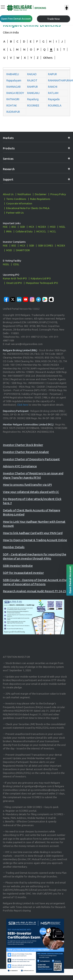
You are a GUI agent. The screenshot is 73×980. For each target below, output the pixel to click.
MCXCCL (41, 231)
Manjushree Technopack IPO (42, 283)
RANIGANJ (33, 93)
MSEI (53, 227)
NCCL (53, 231)
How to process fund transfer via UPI (27, 485)
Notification (24, 194)
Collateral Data (24, 231)
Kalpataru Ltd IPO (41, 278)
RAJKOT (32, 80)
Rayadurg (33, 99)
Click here (23, 405)
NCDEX (42, 227)
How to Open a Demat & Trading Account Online (35, 540)
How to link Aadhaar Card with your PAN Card (33, 533)
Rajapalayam (14, 80)
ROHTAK (12, 106)
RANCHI (53, 87)
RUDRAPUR (13, 112)
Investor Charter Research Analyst (26, 452)
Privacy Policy (58, 194)
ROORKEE (33, 106)
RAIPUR (52, 74)
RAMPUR (33, 87)
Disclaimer (41, 194)
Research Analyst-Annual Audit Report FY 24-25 (34, 591)
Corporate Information (19, 203)
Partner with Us (15, 213)
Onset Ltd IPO (14, 283)
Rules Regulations (40, 199)
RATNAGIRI (13, 99)
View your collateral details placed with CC (31, 492)
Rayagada (54, 99)
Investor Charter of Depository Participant (31, 459)
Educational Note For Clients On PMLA (28, 208)
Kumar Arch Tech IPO (15, 278)
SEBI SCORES (46, 245)
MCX (31, 227)
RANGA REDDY (15, 93)
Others (48, 58)
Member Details (14, 547)
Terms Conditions (16, 199)
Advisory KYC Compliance (20, 466)
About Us (8, 194)
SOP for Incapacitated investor (23, 573)
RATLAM (53, 93)
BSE (14, 227)
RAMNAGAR (14, 87)
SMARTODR (23, 250)
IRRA (9, 231)
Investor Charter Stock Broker (23, 445)
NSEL (62, 227)
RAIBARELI (13, 74)
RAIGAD (32, 74)
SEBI (22, 227)
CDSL (16, 264)
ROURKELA (55, 106)
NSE (5, 227)
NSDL (6, 264)
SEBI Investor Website (18, 566)
